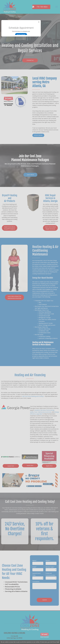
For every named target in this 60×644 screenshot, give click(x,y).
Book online (21, 35)
